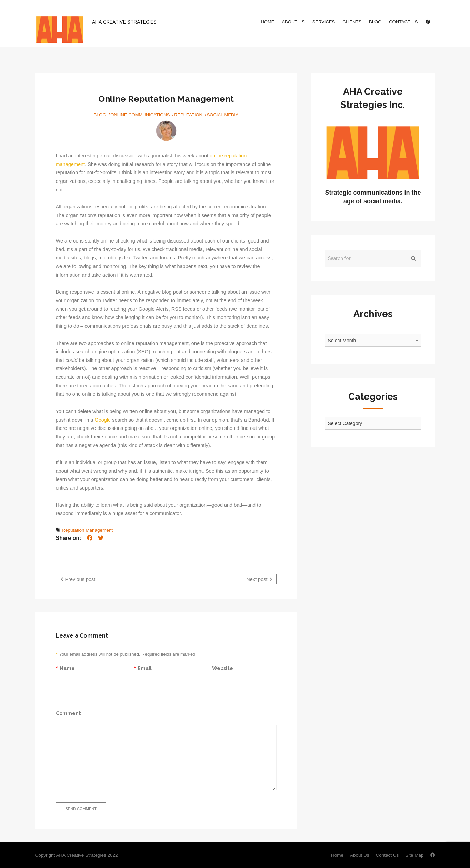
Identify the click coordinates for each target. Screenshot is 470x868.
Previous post (78, 579)
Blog (375, 22)
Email (145, 667)
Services (324, 22)
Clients (352, 22)
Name (67, 667)
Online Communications (140, 115)
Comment (68, 712)
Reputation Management (87, 530)
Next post (259, 579)
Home (267, 22)
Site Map (414, 854)
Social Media (223, 115)
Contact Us (403, 22)
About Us (293, 22)
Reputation (188, 115)
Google (103, 420)
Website (223, 667)
